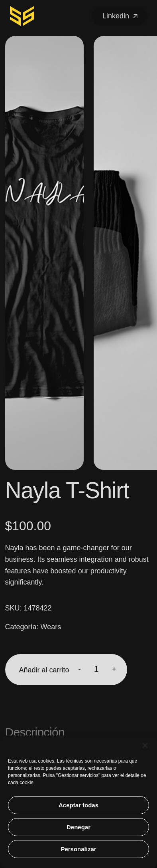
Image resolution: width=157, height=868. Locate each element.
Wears (51, 627)
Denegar (78, 827)
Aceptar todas (78, 805)
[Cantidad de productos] (96, 670)
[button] (145, 745)
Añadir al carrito (44, 670)
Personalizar (78, 849)
